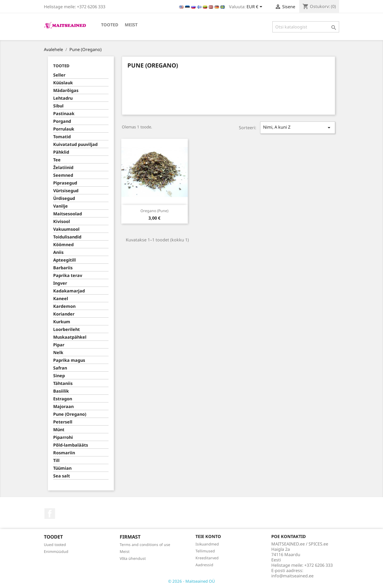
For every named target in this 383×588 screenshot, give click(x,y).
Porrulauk (64, 129)
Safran (60, 368)
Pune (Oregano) (70, 414)
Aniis (58, 252)
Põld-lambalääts (71, 445)
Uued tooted (55, 545)
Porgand (62, 121)
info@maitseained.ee (292, 576)
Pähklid (61, 152)
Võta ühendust (133, 558)
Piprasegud (65, 183)
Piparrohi (63, 437)
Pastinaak (64, 114)
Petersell (63, 422)
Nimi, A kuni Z (298, 127)
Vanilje (61, 206)
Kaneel (61, 299)
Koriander (64, 314)
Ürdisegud (64, 198)
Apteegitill (64, 260)
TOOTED (110, 25)
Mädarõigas (66, 91)
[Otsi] (306, 27)
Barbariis (63, 268)
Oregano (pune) (154, 211)
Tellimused (205, 551)
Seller (59, 75)
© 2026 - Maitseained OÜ (191, 581)
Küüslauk (63, 83)
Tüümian (62, 468)
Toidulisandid (67, 237)
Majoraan (63, 407)
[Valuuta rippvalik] (255, 7)
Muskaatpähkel (70, 337)
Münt (59, 430)
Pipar (59, 345)
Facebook (50, 514)
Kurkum (62, 322)
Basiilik (61, 391)
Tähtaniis (63, 383)
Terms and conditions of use (145, 545)
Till (56, 461)
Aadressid (204, 565)
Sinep (59, 376)
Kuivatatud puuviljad (75, 144)
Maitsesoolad (68, 214)
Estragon (63, 399)
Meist (131, 25)
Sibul (58, 106)
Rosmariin (64, 453)
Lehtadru (63, 98)
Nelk (58, 353)
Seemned (63, 175)
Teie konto (208, 536)
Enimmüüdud (56, 551)
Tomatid (62, 137)
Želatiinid (63, 168)
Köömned (63, 245)
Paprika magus (69, 360)
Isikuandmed (207, 544)
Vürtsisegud (66, 191)
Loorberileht (66, 329)
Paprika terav (68, 276)
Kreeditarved (207, 558)
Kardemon (64, 306)
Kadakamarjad (69, 291)
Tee (57, 160)
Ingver (60, 283)
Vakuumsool (66, 229)
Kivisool (62, 222)
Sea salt (62, 476)
